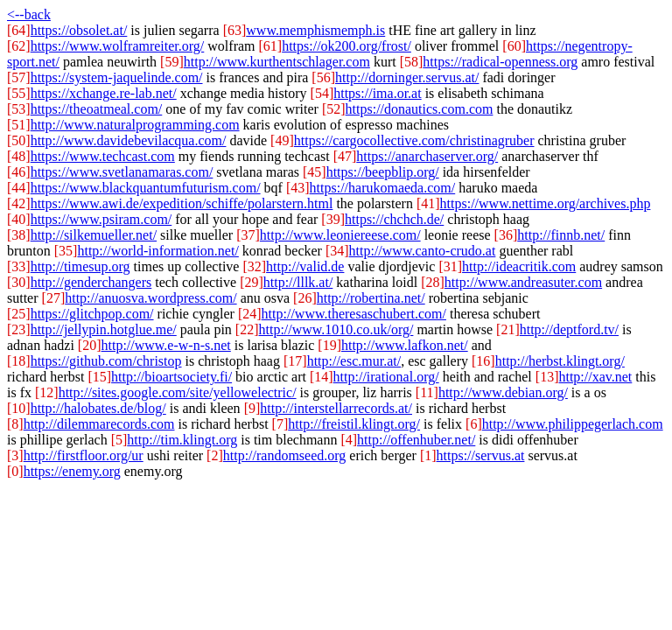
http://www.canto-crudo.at (423, 251)
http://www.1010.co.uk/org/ (336, 329)
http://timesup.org (80, 266)
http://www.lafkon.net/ (405, 345)
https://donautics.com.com (420, 109)
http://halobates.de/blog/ (98, 408)
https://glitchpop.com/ (92, 314)
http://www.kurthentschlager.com (277, 62)
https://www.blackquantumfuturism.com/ (146, 188)
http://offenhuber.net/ (416, 440)
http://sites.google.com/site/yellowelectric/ (178, 392)
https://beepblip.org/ (383, 172)
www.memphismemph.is (315, 30)
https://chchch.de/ (394, 219)
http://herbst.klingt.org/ (560, 361)
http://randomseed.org (285, 455)
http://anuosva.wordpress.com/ (150, 298)
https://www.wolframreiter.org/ (118, 46)
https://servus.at (481, 455)
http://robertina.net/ (371, 298)
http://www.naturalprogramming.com (135, 125)
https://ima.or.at (377, 93)
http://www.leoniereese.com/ (340, 235)
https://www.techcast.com (103, 156)
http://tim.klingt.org (182, 440)
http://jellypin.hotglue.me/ (104, 329)
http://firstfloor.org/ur (84, 455)
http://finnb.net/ (561, 235)
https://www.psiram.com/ (101, 219)
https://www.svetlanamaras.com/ (122, 172)
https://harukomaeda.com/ (383, 188)
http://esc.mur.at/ (354, 361)
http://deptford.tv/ (569, 329)
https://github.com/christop (106, 361)
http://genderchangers (91, 282)
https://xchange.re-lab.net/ (104, 93)
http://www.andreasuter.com (523, 282)
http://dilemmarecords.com (99, 424)
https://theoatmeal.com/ (97, 109)
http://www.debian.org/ (503, 392)
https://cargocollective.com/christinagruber (414, 140)
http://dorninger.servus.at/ (407, 77)
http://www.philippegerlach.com (573, 424)
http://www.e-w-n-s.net (166, 345)
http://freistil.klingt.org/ (354, 424)
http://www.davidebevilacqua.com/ (129, 140)
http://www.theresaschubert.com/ (354, 314)
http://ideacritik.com (519, 266)
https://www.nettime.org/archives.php (546, 203)
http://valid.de (305, 266)
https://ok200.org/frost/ (346, 46)
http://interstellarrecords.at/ (336, 408)
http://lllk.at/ (298, 282)
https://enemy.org (72, 471)
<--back (29, 14)
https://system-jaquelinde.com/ (117, 77)
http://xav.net (595, 377)
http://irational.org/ (386, 377)
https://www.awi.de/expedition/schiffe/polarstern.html (182, 203)
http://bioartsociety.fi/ (171, 377)
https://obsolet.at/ (79, 30)
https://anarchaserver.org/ (427, 156)
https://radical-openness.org (500, 62)
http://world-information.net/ (157, 251)
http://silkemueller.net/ (94, 235)
